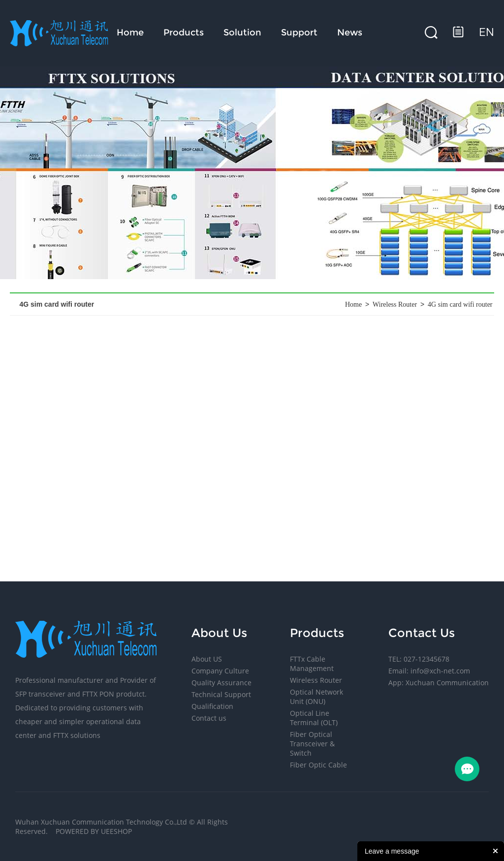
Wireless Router (395, 304)
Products (184, 32)
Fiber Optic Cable (318, 765)
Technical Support (221, 694)
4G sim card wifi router (460, 304)
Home (130, 32)
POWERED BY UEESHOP (94, 831)
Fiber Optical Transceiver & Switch (312, 744)
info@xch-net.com (440, 671)
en (487, 32)
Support (299, 32)
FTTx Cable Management (312, 664)
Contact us (209, 718)
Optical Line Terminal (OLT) (314, 718)
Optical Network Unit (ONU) (316, 697)
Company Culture (220, 671)
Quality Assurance (221, 683)
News (350, 32)
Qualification (212, 706)
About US (207, 659)
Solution (242, 32)
